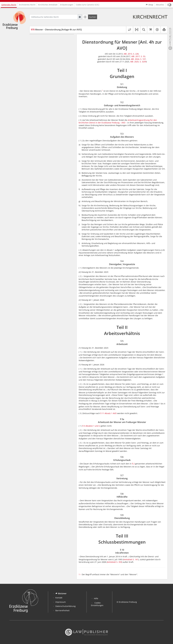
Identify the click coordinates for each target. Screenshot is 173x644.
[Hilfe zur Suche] (80, 17)
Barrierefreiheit (62, 610)
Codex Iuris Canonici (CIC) (88, 5)
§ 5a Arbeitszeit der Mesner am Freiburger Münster (50, 68)
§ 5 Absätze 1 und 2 (91, 426)
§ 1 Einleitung (42, 42)
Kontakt (59, 598)
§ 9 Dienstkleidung (44, 85)
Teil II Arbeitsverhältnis (42, 58)
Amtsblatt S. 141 (131, 559)
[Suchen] (93, 17)
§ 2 (133, 464)
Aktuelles (160, 5)
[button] (169, 5)
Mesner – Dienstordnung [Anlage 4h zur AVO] (56, 30)
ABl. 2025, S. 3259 (138, 62)
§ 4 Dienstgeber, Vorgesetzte (49, 54)
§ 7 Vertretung (42, 77)
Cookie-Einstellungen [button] (97, 604)
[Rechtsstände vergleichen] (130, 30)
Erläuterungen (67, 5)
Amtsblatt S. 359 (114, 562)
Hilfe (96, 598)
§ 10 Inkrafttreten (44, 93)
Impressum (61, 602)
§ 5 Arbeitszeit (42, 62)
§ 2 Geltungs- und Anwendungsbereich (54, 46)
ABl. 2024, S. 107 (138, 59)
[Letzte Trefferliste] (85, 17)
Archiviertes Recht (27, 5)
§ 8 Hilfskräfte (42, 81)
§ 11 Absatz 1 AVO (109, 413)
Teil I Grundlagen (39, 38)
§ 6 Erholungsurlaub (45, 73)
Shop (149, 5)
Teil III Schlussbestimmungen (45, 89)
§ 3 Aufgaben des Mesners (48, 50)
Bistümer (61, 593)
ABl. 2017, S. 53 (138, 56)
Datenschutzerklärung (65, 606)
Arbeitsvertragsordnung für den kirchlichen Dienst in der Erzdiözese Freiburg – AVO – (118, 121)
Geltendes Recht (9, 5)
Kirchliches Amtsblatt (48, 5)
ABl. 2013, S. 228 (131, 54)
